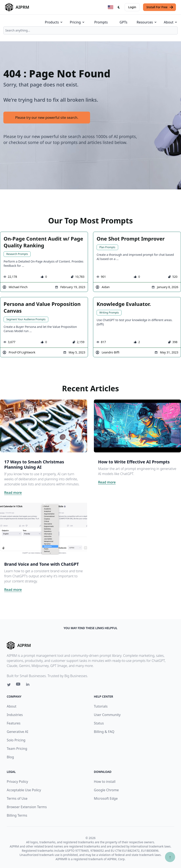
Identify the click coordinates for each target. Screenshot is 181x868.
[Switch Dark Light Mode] (119, 7)
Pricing (77, 22)
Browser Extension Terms (27, 807)
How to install (105, 782)
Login (132, 7)
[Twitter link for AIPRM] (9, 685)
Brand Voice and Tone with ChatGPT (42, 564)
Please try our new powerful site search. (47, 118)
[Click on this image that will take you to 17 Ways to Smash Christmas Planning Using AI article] (44, 426)
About (171, 22)
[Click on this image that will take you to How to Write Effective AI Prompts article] (137, 426)
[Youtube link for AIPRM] (19, 685)
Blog (10, 757)
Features (14, 723)
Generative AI (18, 732)
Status (99, 723)
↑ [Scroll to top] (170, 857)
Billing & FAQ (104, 732)
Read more (13, 493)
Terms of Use (17, 798)
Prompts (101, 22)
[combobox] (90, 30)
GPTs (124, 22)
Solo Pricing (16, 740)
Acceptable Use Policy (24, 790)
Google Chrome (106, 790)
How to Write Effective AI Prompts (134, 462)
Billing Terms (17, 815)
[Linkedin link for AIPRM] (29, 685)
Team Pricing (17, 749)
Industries (15, 715)
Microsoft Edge (106, 798)
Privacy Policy (17, 782)
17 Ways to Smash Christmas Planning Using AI (34, 464)
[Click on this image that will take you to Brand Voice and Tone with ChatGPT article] (44, 528)
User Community (107, 715)
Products (54, 22)
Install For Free (160, 7)
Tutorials (101, 706)
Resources (147, 22)
